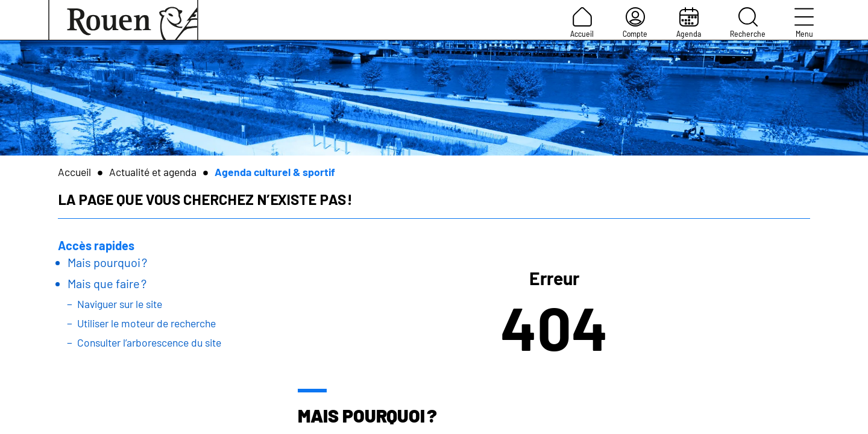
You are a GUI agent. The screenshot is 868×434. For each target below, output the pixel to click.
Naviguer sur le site (120, 304)
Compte (635, 23)
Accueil (582, 23)
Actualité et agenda (153, 172)
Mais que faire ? (107, 283)
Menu (804, 23)
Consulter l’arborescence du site (149, 342)
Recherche (748, 23)
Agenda (689, 23)
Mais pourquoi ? (107, 262)
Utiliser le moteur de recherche (146, 323)
